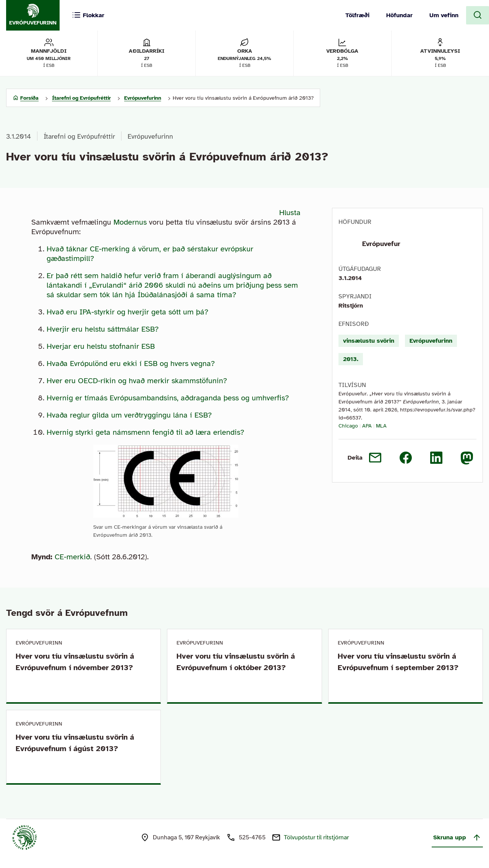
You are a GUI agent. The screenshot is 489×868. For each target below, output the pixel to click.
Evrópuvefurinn (150, 136)
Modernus (130, 222)
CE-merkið (72, 557)
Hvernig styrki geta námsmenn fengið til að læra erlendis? (145, 432)
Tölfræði (357, 15)
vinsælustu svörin (369, 341)
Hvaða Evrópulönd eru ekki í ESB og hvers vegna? (131, 364)
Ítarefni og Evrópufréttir (79, 136)
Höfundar (399, 15)
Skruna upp (457, 837)
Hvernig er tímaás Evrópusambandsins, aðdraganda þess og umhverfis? (168, 398)
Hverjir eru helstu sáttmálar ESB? (103, 329)
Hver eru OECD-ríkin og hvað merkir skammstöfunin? (137, 381)
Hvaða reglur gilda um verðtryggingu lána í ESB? (129, 415)
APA (367, 426)
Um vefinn (444, 15)
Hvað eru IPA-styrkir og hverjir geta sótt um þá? (127, 312)
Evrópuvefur (381, 244)
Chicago (348, 426)
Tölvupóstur (316, 837)
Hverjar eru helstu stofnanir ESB (101, 346)
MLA (381, 426)
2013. (351, 359)
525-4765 (252, 837)
